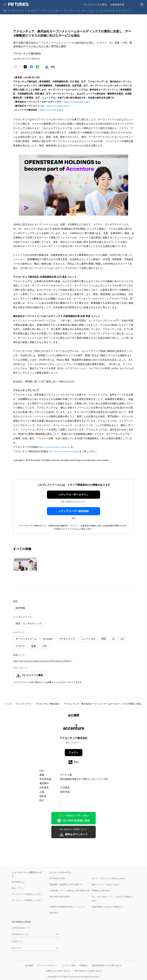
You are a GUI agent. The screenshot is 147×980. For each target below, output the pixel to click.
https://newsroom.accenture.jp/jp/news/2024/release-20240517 (43, 661)
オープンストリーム (26, 639)
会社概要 (29, 965)
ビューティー (71, 11)
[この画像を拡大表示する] (25, 564)
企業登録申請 (117, 4)
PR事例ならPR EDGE (101, 891)
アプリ (44, 11)
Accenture (48, 639)
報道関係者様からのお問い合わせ (107, 965)
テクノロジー (17, 11)
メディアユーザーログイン (73, 495)
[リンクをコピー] (53, 67)
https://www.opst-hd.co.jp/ (76, 102)
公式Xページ (17, 941)
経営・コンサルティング (29, 624)
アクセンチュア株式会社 (48, 704)
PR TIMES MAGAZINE (60, 897)
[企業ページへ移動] (74, 728)
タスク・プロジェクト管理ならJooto (108, 878)
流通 (33, 646)
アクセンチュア (67, 639)
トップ (8, 704)
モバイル (32, 11)
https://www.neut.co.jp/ (51, 110)
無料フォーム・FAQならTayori (105, 884)
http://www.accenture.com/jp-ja (64, 451)
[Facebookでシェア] (31, 67)
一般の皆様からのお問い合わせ (88, 971)
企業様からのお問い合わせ (57, 971)
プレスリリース (23, 704)
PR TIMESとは (18, 882)
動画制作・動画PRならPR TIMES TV (66, 884)
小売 (44, 646)
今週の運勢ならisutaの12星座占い (107, 907)
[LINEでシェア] (37, 67)
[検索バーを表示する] (142, 4)
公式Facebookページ (21, 928)
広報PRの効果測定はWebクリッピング (67, 907)
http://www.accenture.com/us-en (55, 447)
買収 (104, 639)
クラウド (20, 646)
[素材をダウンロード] (47, 67)
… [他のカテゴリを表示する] (132, 10)
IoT (122, 639)
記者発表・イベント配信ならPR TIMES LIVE (70, 891)
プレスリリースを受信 (95, 4)
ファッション (88, 11)
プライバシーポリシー (47, 965)
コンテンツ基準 (68, 965)
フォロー (73, 752)
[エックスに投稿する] (25, 67)
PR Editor (54, 913)
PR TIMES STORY (58, 878)
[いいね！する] (16, 67)
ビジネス (123, 11)
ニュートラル (88, 639)
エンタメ (56, 11)
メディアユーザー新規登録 (73, 511)
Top (5, 11)
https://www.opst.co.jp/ (57, 106)
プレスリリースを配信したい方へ (27, 900)
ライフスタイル (107, 11)
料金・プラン (18, 888)
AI (113, 639)
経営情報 (20, 608)
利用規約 (84, 965)
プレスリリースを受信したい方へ (27, 894)
